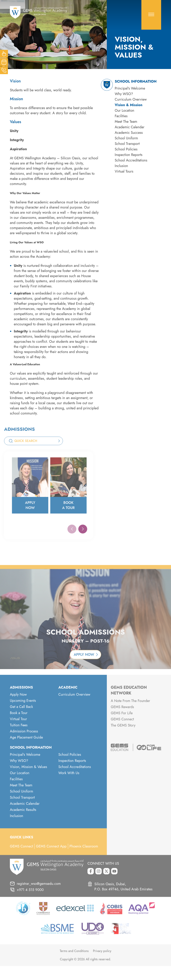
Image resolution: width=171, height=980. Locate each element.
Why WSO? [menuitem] (124, 94)
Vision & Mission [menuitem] (129, 105)
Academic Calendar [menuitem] (130, 127)
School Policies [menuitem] (126, 149)
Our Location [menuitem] (124, 110)
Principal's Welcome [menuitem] (130, 88)
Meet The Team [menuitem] (126, 122)
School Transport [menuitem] (127, 144)
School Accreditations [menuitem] (131, 160)
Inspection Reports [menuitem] (129, 155)
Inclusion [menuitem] (121, 166)
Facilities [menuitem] (121, 116)
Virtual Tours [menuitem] (124, 171)
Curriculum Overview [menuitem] (131, 99)
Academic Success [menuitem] (129, 133)
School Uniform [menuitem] (126, 138)
